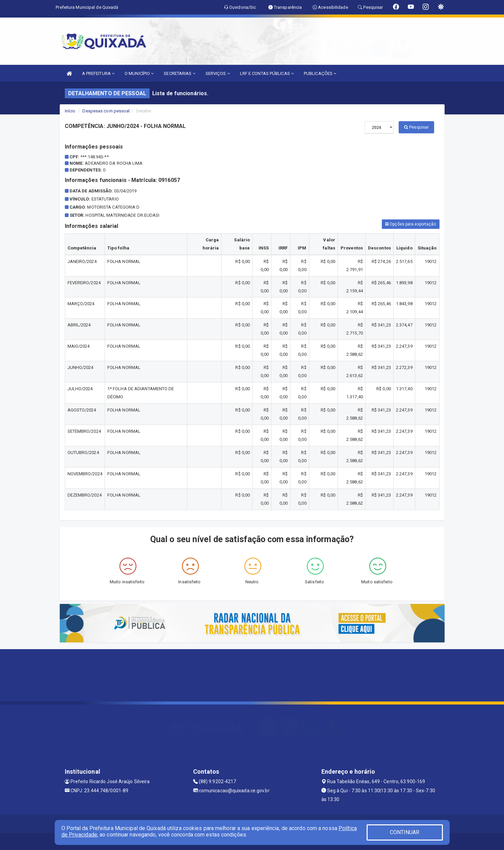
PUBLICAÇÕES (320, 73)
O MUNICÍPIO (139, 73)
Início (70, 111)
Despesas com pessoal (106, 111)
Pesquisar (416, 127)
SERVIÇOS (218, 73)
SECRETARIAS (179, 73)
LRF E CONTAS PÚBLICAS (267, 73)
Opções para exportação (410, 224)
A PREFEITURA (98, 73)
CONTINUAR (405, 832)
